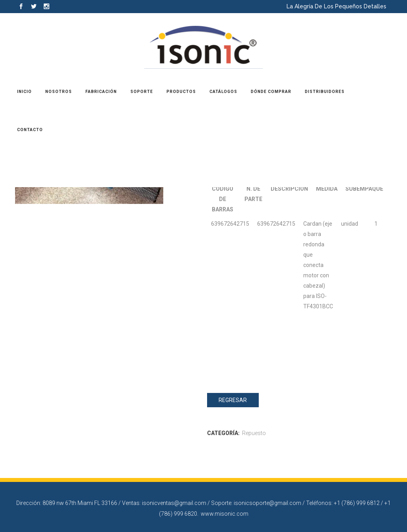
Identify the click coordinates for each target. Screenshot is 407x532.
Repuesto (254, 433)
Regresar (233, 400)
